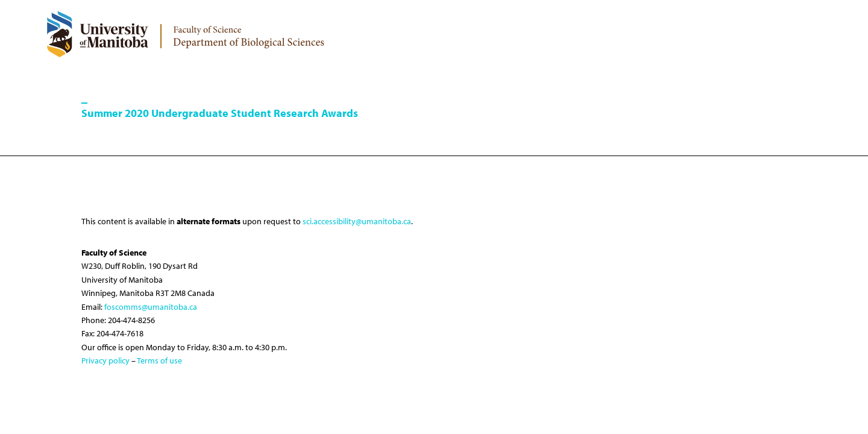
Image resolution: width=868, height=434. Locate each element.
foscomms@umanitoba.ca (151, 307)
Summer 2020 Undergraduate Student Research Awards (220, 113)
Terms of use (159, 360)
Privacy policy (105, 360)
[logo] (249, 33)
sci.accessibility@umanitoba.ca (357, 221)
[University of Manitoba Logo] (97, 34)
